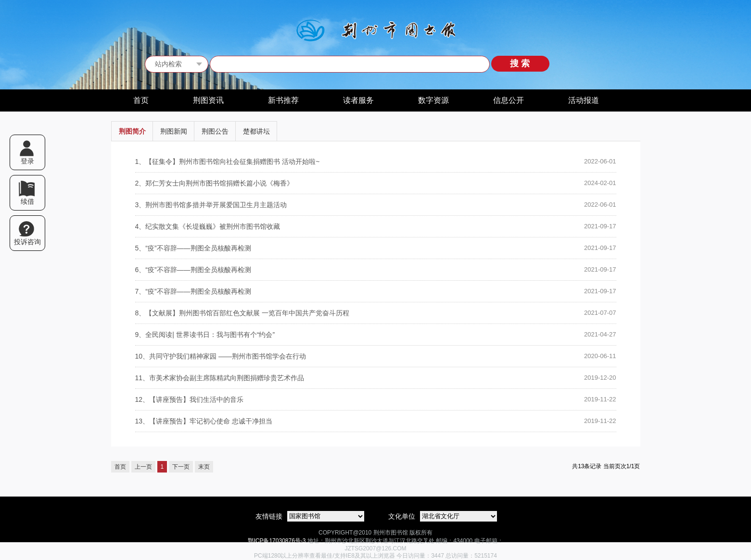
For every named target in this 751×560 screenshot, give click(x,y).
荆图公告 (215, 131)
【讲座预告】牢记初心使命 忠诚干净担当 (204, 421)
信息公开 (509, 100)
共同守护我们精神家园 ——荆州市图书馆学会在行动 (221, 356)
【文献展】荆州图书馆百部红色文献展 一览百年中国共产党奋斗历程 (242, 313)
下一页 (181, 467)
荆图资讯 (208, 100)
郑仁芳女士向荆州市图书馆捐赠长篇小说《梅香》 (215, 183)
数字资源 (433, 100)
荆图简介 (132, 131)
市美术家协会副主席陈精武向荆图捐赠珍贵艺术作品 (220, 378)
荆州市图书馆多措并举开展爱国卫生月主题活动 (211, 205)
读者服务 (358, 100)
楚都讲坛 (256, 131)
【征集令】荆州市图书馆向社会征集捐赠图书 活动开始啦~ (228, 162)
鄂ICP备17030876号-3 (277, 541)
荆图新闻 (174, 131)
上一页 (143, 467)
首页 (141, 100)
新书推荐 (283, 100)
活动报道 (584, 100)
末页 (204, 467)
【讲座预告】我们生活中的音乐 (190, 399)
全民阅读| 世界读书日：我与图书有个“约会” (205, 335)
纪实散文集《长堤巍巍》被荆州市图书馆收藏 (208, 226)
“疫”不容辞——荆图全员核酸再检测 (193, 248)
